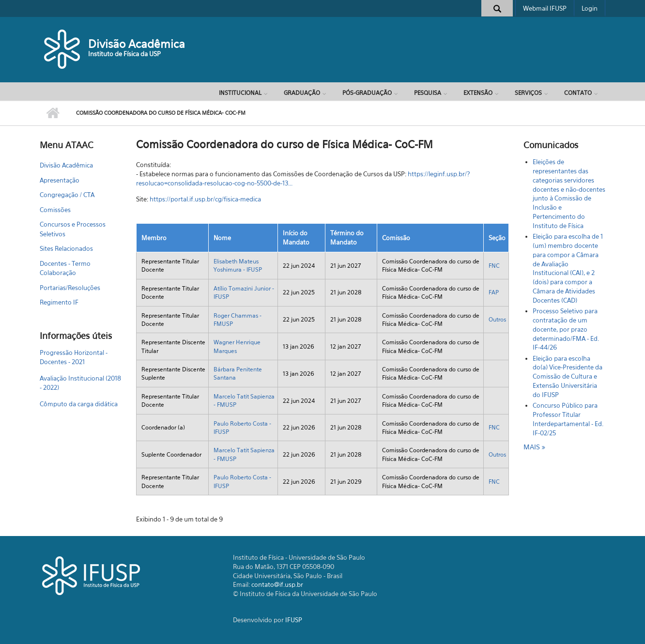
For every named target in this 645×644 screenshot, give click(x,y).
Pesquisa (428, 93)
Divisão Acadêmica (137, 44)
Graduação (302, 93)
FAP (494, 292)
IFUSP (294, 620)
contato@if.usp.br (277, 584)
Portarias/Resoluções (70, 288)
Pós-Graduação (367, 93)
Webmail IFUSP (545, 8)
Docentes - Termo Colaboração (65, 268)
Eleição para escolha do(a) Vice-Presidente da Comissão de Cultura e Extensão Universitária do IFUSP (568, 376)
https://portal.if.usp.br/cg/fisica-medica (205, 199)
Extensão (478, 93)
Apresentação (60, 180)
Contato (578, 93)
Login (590, 8)
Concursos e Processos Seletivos (73, 229)
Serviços (528, 93)
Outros (497, 319)
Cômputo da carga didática (79, 404)
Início (53, 113)
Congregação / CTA (67, 195)
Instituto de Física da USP (124, 54)
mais (533, 447)
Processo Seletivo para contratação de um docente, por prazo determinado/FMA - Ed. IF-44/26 (566, 329)
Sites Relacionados (66, 248)
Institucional (240, 93)
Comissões (55, 210)
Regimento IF (59, 302)
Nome (222, 238)
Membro (154, 238)
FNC (494, 266)
